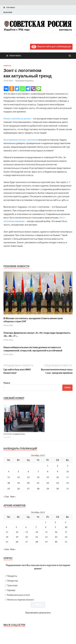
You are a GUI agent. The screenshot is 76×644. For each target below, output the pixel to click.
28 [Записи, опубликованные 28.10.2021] (38, 489)
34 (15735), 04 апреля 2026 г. (15, 434)
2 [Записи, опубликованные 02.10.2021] (57, 466)
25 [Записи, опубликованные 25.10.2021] (9, 489)
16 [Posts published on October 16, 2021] (56, 532)
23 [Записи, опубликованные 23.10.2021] (58, 483)
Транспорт (12, 585)
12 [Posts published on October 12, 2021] (17, 532)
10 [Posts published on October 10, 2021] (66, 527)
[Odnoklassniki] (12, 89)
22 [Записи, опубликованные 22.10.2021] (48, 483)
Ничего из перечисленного (21, 600)
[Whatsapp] (22, 89)
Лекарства (12, 581)
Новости (7, 66)
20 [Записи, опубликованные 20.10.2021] (28, 483)
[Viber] (33, 89)
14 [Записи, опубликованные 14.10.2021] (38, 477)
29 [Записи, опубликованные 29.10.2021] (48, 489)
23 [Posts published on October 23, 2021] (56, 537)
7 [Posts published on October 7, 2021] (36, 527)
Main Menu (15, 56)
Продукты (12, 576)
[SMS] (39, 89)
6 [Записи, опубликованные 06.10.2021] (28, 471)
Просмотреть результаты (38, 613)
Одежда (11, 590)
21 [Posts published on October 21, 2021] (37, 537)
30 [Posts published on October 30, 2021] (56, 542)
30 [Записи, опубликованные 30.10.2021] (58, 489)
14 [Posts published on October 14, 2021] (37, 532)
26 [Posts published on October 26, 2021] (17, 542)
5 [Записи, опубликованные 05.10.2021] (18, 471)
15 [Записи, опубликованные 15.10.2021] (48, 477)
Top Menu (11, 7)
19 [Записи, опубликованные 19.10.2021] (18, 483)
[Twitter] (17, 89)
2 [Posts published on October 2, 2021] (55, 522)
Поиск (7, 383)
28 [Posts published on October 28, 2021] (37, 542)
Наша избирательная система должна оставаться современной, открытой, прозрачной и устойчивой (33, 349)
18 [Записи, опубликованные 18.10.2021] (9, 483)
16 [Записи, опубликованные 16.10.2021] (58, 477)
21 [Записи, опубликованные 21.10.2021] (38, 483)
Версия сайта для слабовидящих (51, 46)
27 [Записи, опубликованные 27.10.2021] (28, 489)
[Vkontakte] (6, 89)
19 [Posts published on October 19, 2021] (17, 537)
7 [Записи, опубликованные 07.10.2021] (38, 471)
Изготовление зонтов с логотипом (21, 140)
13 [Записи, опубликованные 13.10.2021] (28, 477)
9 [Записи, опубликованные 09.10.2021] (57, 471)
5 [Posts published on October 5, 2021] (16, 527)
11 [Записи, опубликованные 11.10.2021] (9, 477)
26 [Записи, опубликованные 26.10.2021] (18, 489)
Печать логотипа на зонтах (17, 118)
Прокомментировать (25, 81)
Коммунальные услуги (18, 595)
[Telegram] (28, 89)
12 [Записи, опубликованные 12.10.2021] (18, 477)
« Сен (6, 496)
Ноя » (13, 496)
